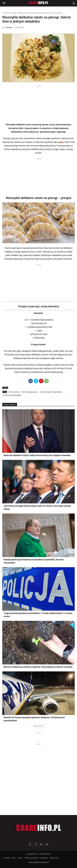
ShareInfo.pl (6, 13)
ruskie (61, 142)
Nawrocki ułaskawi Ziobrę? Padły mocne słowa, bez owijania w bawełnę (37, 455)
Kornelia (9, 27)
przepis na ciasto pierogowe (12, 395)
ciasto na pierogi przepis (29, 392)
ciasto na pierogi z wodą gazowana (51, 392)
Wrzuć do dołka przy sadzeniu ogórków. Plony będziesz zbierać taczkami (38, 667)
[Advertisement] (38, 104)
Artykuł (14, 13)
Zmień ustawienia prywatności (39, 862)
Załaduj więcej (39, 726)
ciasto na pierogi (14, 392)
